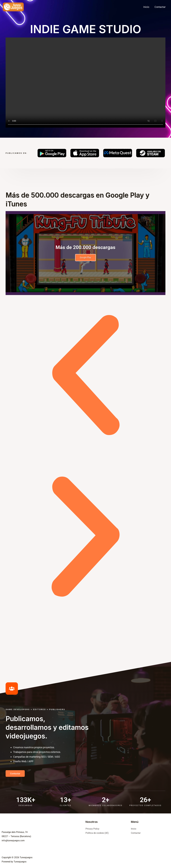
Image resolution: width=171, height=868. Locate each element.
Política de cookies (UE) (97, 833)
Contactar (136, 833)
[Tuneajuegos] (13, 7)
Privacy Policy (92, 829)
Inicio (134, 829)
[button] (85, 376)
